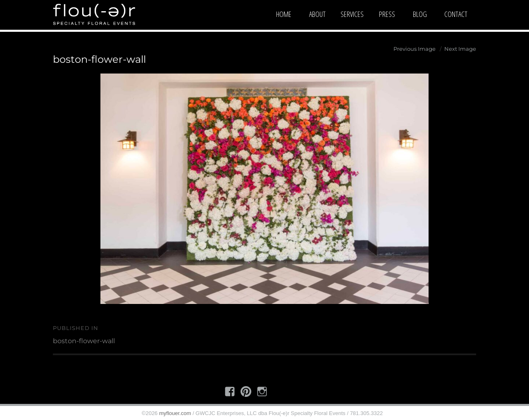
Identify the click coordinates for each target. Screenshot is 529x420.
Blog (420, 14)
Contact (456, 14)
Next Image (460, 49)
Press (387, 14)
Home (284, 14)
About (317, 14)
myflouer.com (175, 413)
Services (352, 14)
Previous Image (415, 49)
